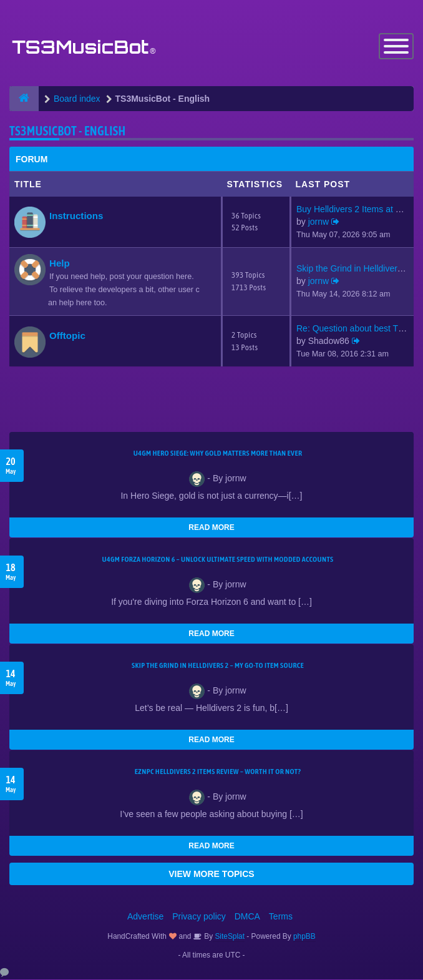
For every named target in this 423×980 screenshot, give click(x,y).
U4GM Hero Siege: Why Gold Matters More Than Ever (218, 454)
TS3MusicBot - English (67, 131)
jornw (318, 222)
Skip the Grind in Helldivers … (355, 269)
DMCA (247, 917)
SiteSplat (229, 937)
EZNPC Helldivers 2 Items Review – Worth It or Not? (218, 772)
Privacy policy (199, 917)
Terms (281, 917)
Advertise (145, 917)
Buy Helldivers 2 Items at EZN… (359, 209)
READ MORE (211, 528)
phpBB (304, 937)
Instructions (76, 216)
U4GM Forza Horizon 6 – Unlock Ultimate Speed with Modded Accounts (217, 560)
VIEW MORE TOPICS (211, 875)
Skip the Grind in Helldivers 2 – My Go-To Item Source (218, 666)
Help (60, 263)
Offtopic (67, 336)
